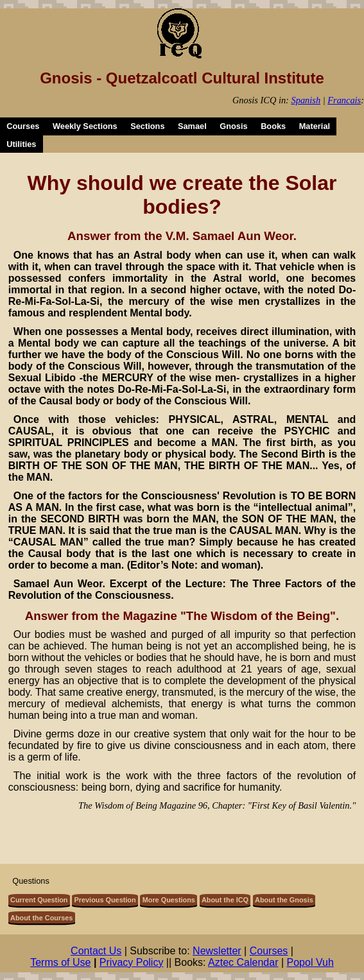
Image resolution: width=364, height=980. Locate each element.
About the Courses (41, 918)
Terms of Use (60, 962)
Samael (192, 126)
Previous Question (105, 900)
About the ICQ (225, 900)
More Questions (169, 900)
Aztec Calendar (243, 962)
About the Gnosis (284, 900)
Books (273, 126)
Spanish (306, 100)
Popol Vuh (310, 962)
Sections (147, 126)
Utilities (21, 144)
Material (315, 126)
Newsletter (217, 951)
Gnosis (233, 126)
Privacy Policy (132, 962)
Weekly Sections (85, 126)
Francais (344, 100)
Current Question (39, 900)
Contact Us (96, 951)
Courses (23, 126)
